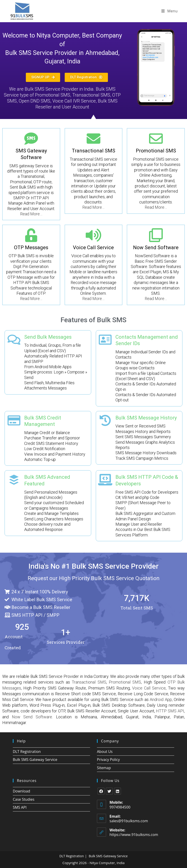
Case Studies (24, 799)
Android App (161, 699)
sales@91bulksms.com (129, 821)
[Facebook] (101, 791)
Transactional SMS (93, 151)
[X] (109, 791)
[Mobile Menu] (170, 11)
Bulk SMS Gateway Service (35, 760)
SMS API (20, 807)
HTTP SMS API (170, 711)
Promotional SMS (156, 151)
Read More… (31, 214)
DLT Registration (27, 752)
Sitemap (104, 768)
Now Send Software (156, 247)
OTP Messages (31, 247)
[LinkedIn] (118, 791)
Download (21, 791)
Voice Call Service (93, 247)
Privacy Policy (108, 760)
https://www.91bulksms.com (134, 835)
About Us (105, 752)
